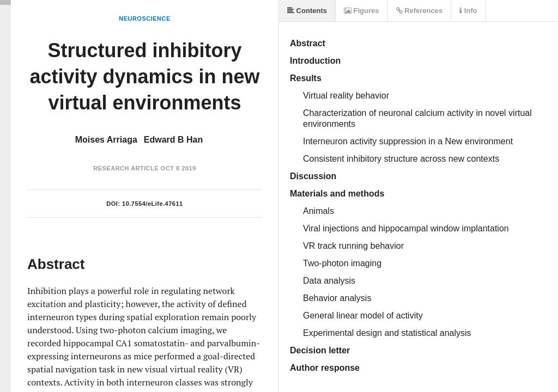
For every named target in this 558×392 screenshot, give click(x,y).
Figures (362, 11)
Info (468, 11)
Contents (307, 11)
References (420, 11)
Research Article (126, 168)
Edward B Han (173, 140)
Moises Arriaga (106, 140)
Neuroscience (145, 19)
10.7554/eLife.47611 (153, 204)
